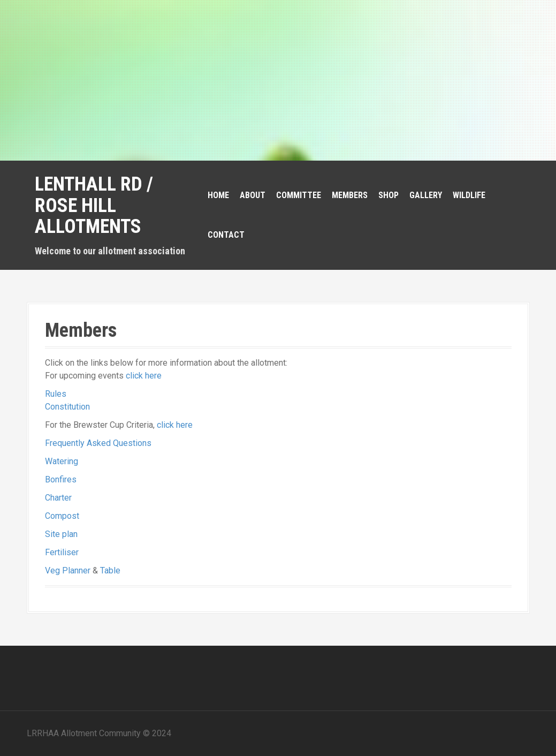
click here (144, 376)
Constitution (67, 407)
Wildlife (469, 195)
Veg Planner (68, 570)
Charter (58, 498)
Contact (226, 235)
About (253, 195)
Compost (62, 516)
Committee (299, 195)
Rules (56, 394)
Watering (62, 461)
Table (110, 570)
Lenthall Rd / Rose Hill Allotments (94, 205)
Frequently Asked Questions (98, 443)
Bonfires (61, 479)
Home (218, 195)
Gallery (426, 195)
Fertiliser (62, 552)
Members (350, 195)
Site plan (61, 534)
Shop (389, 195)
